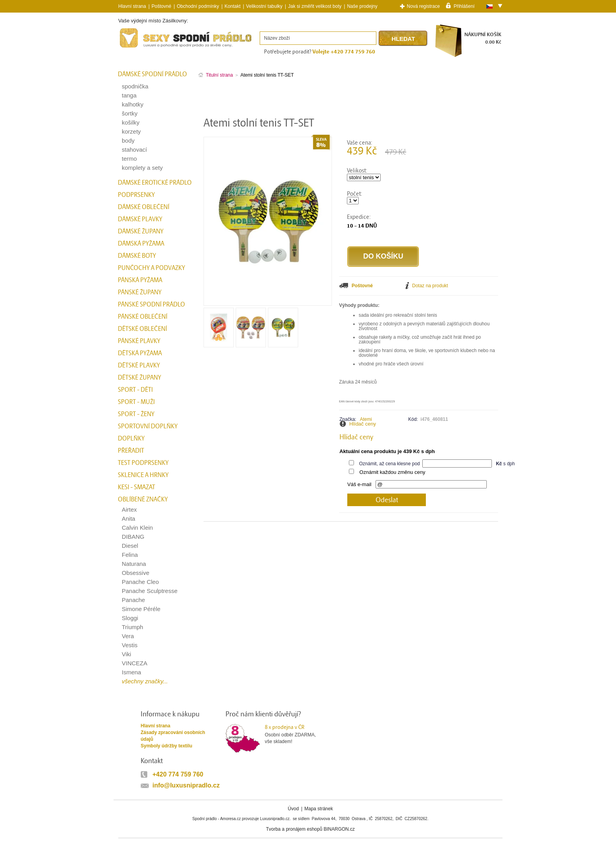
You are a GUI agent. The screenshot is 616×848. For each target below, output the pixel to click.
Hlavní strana (155, 726)
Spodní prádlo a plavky (139, 48)
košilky (131, 122)
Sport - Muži (136, 402)
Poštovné (161, 6)
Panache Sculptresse (150, 591)
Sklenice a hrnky (143, 475)
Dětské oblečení (142, 329)
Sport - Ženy (136, 414)
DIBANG (133, 537)
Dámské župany (141, 231)
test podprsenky (143, 463)
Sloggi (130, 618)
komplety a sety (142, 168)
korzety (131, 131)
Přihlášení (464, 6)
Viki (126, 654)
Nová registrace (423, 6)
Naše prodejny (362, 6)
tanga (129, 95)
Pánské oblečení (143, 317)
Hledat (403, 39)
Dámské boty (137, 256)
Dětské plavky (139, 365)
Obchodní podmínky (198, 6)
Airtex (129, 509)
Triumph (132, 627)
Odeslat (387, 500)
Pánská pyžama (140, 280)
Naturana (134, 564)
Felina (130, 555)
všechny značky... (145, 681)
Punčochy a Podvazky (151, 268)
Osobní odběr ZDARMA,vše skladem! (295, 734)
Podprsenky (136, 195)
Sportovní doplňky (148, 426)
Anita (128, 519)
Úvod (293, 809)
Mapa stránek (319, 809)
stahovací (134, 150)
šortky (130, 113)
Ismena (131, 672)
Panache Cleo (140, 582)
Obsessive (136, 573)
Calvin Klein (137, 528)
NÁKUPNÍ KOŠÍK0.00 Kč (483, 38)
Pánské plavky (139, 341)
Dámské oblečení (144, 207)
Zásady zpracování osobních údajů (173, 736)
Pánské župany (140, 292)
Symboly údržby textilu (166, 746)
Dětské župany (139, 378)
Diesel (130, 546)
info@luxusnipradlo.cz (186, 785)
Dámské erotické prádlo (155, 183)
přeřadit (131, 451)
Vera (128, 636)
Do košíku (383, 256)
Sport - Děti (135, 390)
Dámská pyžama (141, 244)
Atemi (366, 419)
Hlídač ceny (363, 424)
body (128, 140)
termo (129, 159)
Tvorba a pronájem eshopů (294, 829)
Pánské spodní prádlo (151, 305)
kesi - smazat (137, 487)
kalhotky (133, 104)
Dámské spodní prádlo (152, 74)
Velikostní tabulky (264, 6)
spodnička (135, 86)
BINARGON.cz (339, 829)
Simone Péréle (141, 609)
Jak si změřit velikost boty (315, 6)
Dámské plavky (140, 219)
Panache (133, 600)
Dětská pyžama (140, 353)
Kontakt (233, 6)
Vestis (130, 645)
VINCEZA (135, 663)
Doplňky (131, 439)
